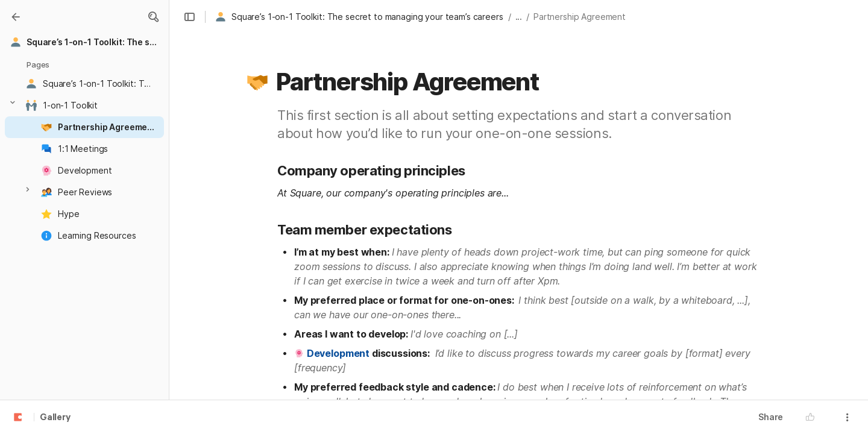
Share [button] (771, 417)
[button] (153, 17)
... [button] (519, 17)
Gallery (55, 418)
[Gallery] (16, 17)
